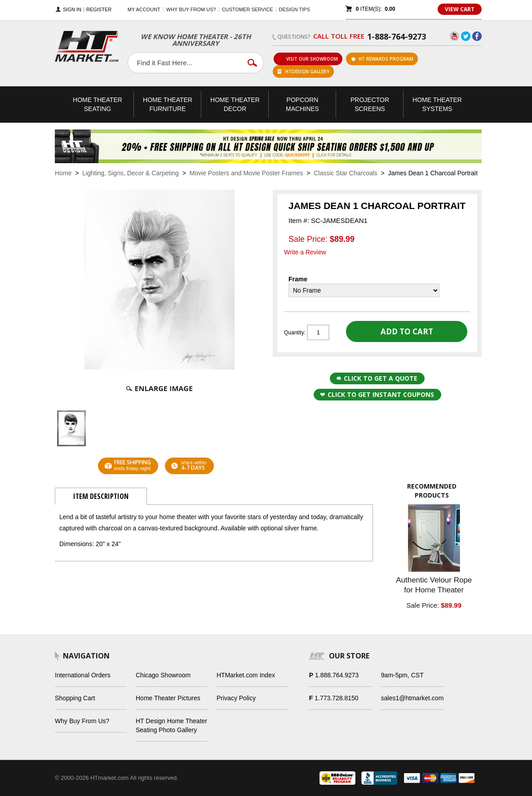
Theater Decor (235, 104)
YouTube (454, 36)
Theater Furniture (168, 104)
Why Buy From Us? (82, 721)
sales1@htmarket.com (412, 698)
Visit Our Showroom (308, 59)
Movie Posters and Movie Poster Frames (246, 173)
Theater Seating (98, 104)
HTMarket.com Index (246, 675)
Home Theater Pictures (168, 698)
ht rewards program (382, 59)
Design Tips (295, 9)
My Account (144, 9)
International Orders (83, 675)
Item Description (101, 496)
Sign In (72, 10)
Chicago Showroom (163, 675)
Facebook (477, 36)
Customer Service (248, 9)
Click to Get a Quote (377, 378)
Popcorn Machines (302, 104)
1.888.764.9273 (337, 675)
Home (63, 173)
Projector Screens (370, 104)
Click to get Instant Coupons (377, 394)
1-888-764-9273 (397, 36)
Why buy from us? (191, 9)
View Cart (460, 9)
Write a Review (305, 252)
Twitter (466, 36)
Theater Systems (437, 104)
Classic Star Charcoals (346, 173)
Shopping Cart (75, 698)
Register (99, 10)
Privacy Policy (236, 698)
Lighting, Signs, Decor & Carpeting (131, 173)
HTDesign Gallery (304, 71)
